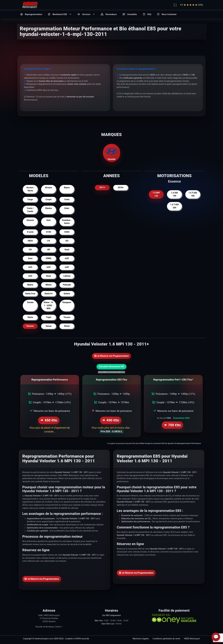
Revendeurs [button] (109, 14)
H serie (30, 232)
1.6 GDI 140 (175, 194)
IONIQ (48, 258)
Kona (49, 276)
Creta (67, 200)
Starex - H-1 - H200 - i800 (48, 305)
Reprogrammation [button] (31, 14)
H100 (49, 232)
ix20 (67, 258)
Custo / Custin (30, 210)
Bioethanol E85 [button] (60, 14)
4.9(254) (191, 5)
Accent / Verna (30, 189)
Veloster (30, 326)
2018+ (121, 188)
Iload (67, 250)
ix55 (30, 276)
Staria (30, 317)
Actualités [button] (130, 14)
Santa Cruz (30, 294)
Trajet (49, 317)
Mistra (49, 285)
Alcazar (49, 188)
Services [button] (86, 14)
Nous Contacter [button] (167, 14)
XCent (67, 326)
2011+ (102, 188)
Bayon (67, 188)
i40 (48, 250)
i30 (30, 250)
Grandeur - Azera (67, 222)
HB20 (30, 241)
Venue (49, 326)
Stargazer (67, 302)
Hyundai (111, 153)
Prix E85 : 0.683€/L (111, 432)
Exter (67, 208)
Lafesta (67, 276)
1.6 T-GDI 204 (175, 206)
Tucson (67, 317)
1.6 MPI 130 (156, 194)
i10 (48, 241)
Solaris (67, 294)
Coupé (49, 200)
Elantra (49, 208)
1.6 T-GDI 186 (193, 194)
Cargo (30, 200)
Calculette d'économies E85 (111, 367)
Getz (48, 220)
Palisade (67, 285)
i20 (67, 241)
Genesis (30, 220)
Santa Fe (48, 294)
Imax (30, 258)
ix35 (49, 267)
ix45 (67, 267)
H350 (67, 232)
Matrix (30, 285)
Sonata (30, 302)
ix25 (30, 267)
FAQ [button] (147, 14)
